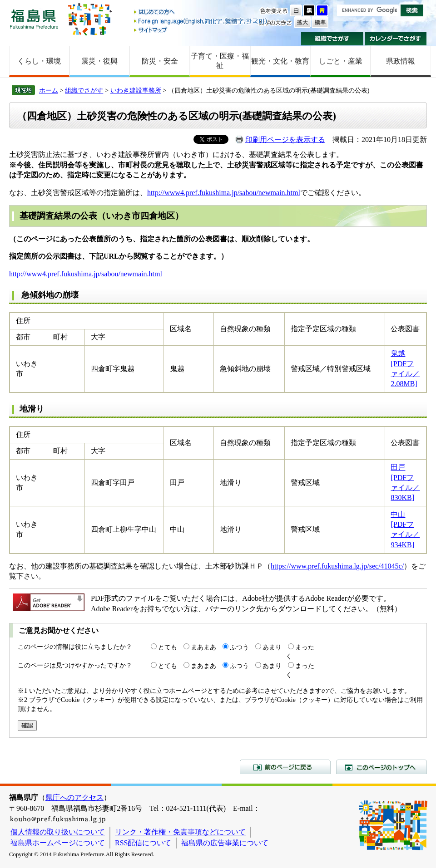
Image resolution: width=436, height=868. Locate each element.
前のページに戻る (285, 767)
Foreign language (201, 21)
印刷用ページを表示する (285, 140)
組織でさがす (332, 39)
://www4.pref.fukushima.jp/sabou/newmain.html (91, 274)
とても (168, 647)
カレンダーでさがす (396, 39)
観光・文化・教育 (280, 61)
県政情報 (401, 61)
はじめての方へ (201, 12)
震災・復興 (99, 61)
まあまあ (203, 647)
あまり (272, 647)
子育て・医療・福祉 (220, 61)
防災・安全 (160, 61)
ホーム (49, 90)
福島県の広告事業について (225, 843)
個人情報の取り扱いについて (58, 832)
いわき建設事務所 (136, 90)
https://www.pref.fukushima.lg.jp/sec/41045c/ (337, 566)
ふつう (239, 647)
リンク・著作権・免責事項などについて (180, 832)
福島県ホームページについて (58, 843)
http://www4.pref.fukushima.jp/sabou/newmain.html (224, 193)
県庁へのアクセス (74, 797)
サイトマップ (201, 30)
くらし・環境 (39, 61)
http (15, 274)
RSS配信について (143, 843)
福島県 (34, 19)
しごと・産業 (341, 61)
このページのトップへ (381, 767)
